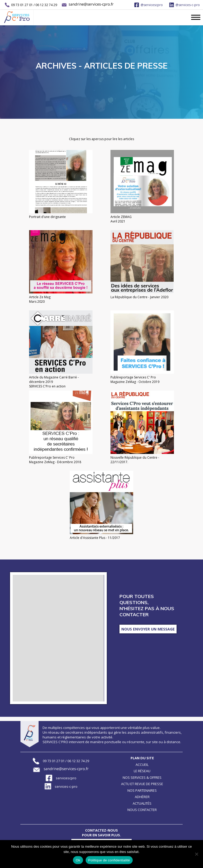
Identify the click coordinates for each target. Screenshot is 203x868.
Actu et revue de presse (142, 784)
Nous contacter (142, 810)
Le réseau (142, 771)
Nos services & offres (142, 777)
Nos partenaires (142, 790)
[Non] (196, 854)
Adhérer (142, 797)
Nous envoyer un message (148, 629)
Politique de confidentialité (109, 860)
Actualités (142, 803)
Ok (78, 860)
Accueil (142, 765)
